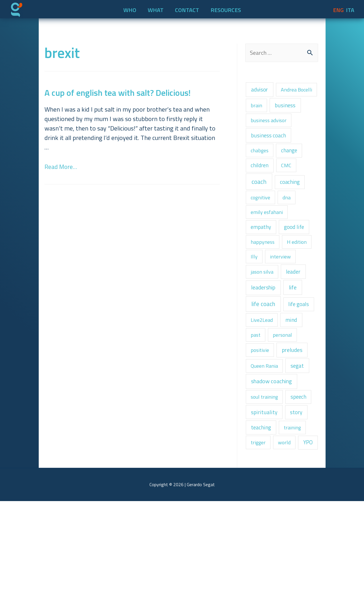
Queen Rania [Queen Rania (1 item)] (266, 431)
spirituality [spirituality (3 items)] (266, 482)
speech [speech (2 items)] (303, 466)
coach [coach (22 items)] (261, 208)
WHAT (156, 8)
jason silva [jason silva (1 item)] (264, 308)
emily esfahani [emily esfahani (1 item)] (269, 242)
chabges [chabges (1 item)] (261, 174)
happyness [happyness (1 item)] (264, 275)
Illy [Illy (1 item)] (255, 292)
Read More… (61, 165)
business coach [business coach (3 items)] (271, 157)
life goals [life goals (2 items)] (263, 363)
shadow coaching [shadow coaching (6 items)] (276, 448)
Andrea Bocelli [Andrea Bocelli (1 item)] (269, 107)
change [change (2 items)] (294, 174)
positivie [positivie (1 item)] (261, 413)
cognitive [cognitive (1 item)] (262, 226)
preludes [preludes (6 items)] (297, 413)
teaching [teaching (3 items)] (263, 500)
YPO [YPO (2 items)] (257, 532)
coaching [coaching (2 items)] (296, 209)
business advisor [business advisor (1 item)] (271, 140)
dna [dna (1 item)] (291, 226)
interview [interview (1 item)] (283, 292)
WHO (130, 8)
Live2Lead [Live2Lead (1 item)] (264, 380)
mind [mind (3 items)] (296, 379)
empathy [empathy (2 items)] (263, 259)
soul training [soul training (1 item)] (266, 466)
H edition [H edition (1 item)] (301, 275)
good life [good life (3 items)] (299, 259)
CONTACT (187, 8)
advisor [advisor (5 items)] (262, 90)
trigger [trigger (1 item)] (259, 516)
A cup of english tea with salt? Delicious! (118, 91)
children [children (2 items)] (261, 190)
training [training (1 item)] (297, 500)
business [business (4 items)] (263, 123)
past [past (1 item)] (257, 396)
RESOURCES (226, 8)
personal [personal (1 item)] (286, 396)
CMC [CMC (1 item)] (290, 190)
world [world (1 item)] (288, 516)
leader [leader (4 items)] (299, 308)
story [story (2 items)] (301, 482)
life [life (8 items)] (300, 326)
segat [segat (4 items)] (303, 430)
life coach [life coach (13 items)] (266, 345)
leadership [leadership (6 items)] (266, 326)
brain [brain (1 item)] (305, 107)
